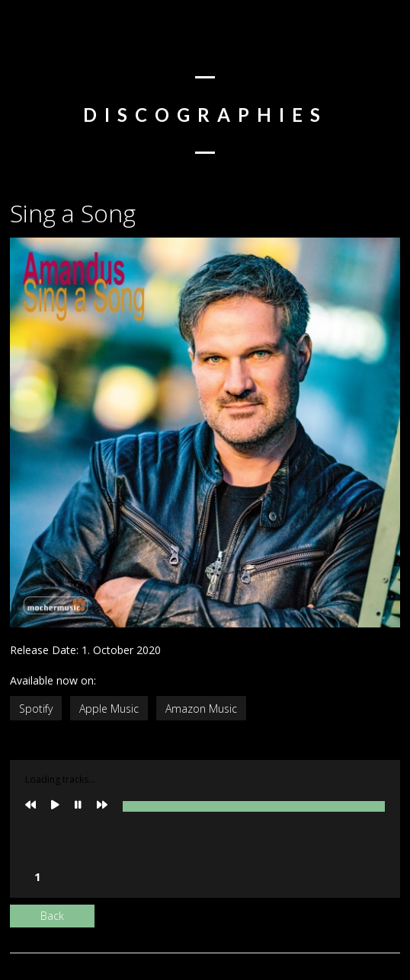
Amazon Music (201, 709)
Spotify (36, 709)
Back (52, 916)
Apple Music (109, 709)
